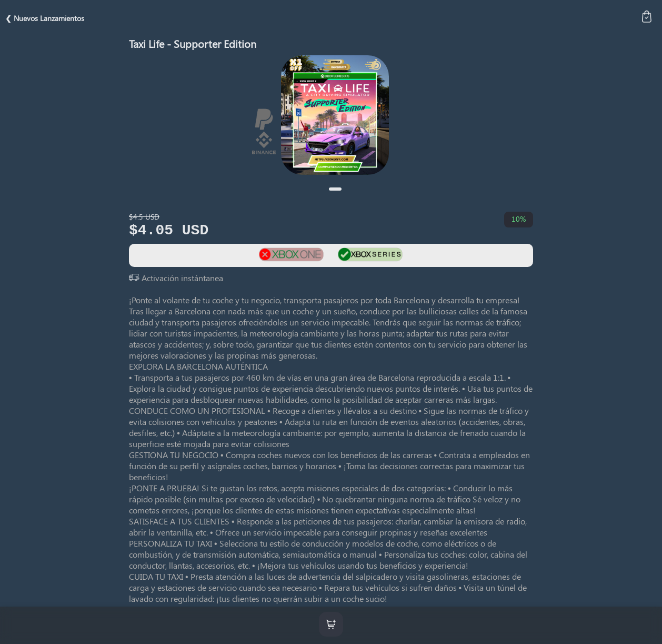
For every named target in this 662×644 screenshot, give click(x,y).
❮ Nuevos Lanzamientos (45, 18)
